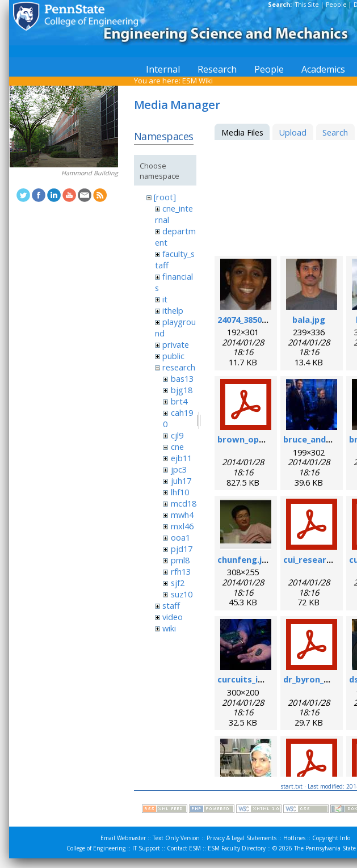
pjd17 (182, 549)
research (179, 367)
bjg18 (182, 390)
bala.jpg (309, 319)
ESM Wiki (198, 81)
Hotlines (294, 838)
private (176, 344)
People (336, 5)
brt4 (179, 401)
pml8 (180, 560)
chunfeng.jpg (245, 559)
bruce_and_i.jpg (315, 439)
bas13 (182, 378)
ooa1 (180, 537)
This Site (307, 5)
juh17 (181, 481)
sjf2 (178, 583)
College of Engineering (96, 848)
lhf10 (180, 492)
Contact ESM (184, 848)
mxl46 (182, 526)
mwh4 (182, 515)
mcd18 (184, 503)
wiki (169, 628)
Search (335, 132)
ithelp (173, 310)
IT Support (146, 848)
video (173, 617)
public (173, 356)
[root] (165, 197)
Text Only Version (176, 838)
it (165, 299)
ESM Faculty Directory (237, 848)
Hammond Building (90, 173)
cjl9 (177, 435)
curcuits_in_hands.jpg (262, 679)
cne (177, 446)
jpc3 (179, 469)
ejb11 (181, 458)
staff (171, 605)
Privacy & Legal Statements (241, 838)
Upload (293, 132)
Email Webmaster (123, 838)
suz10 (182, 594)
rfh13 (181, 571)
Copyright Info (331, 838)
